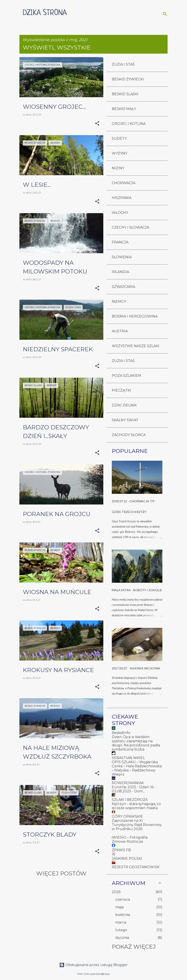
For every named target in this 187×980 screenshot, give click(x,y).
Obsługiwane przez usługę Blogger (93, 965)
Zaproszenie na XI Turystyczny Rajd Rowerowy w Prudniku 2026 (137, 825)
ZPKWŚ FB (121, 850)
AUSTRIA (120, 331)
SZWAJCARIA (123, 287)
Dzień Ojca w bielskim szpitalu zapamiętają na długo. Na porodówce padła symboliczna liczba (136, 743)
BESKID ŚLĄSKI (125, 94)
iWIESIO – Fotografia (130, 837)
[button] (97, 124)
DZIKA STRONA (45, 13)
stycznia (122, 938)
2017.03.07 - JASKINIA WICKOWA (136, 668)
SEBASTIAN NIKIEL (128, 758)
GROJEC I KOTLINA (129, 124)
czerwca (123, 899)
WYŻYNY (120, 153)
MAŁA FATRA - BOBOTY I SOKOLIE (137, 590)
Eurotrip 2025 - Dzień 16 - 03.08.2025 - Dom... (134, 789)
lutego (121, 930)
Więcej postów (61, 873)
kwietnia (123, 915)
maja (119, 907)
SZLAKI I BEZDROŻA (130, 800)
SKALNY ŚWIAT (125, 420)
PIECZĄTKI (121, 390)
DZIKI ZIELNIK (124, 405)
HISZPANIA (122, 198)
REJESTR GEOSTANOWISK (136, 867)
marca (121, 922)
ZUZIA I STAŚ (123, 64)
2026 (116, 892)
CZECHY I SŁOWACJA (130, 227)
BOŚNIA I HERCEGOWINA (135, 316)
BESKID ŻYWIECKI (128, 79)
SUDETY (119, 138)
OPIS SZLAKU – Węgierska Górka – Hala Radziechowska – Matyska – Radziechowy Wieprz (137, 768)
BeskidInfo (121, 733)
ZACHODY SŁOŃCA (129, 435)
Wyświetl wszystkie (57, 48)
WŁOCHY (120, 213)
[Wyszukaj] (165, 14)
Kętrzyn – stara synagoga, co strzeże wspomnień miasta (136, 806)
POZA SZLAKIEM (127, 376)
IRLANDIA (120, 272)
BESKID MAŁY (124, 109)
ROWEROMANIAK (128, 783)
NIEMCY (119, 301)
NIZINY (118, 168)
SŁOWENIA (122, 257)
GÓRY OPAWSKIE (127, 816)
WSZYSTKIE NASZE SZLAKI (136, 346)
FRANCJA (120, 242)
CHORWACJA (124, 183)
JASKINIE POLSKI (127, 859)
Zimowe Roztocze (127, 842)
